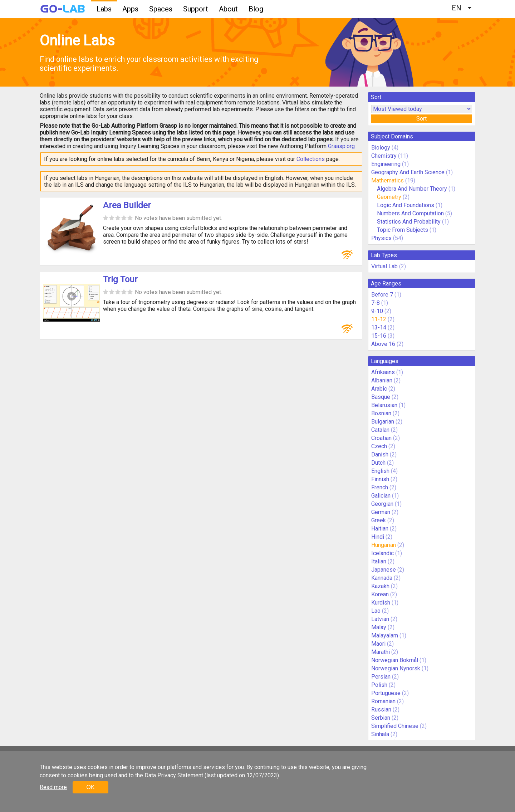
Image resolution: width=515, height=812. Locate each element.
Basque (381, 397)
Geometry (389, 197)
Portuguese (386, 693)
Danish (380, 454)
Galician (381, 496)
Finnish (380, 479)
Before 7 (382, 295)
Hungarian (384, 545)
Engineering (386, 164)
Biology (381, 148)
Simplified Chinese (395, 726)
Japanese (384, 570)
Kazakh (380, 586)
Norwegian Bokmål (395, 660)
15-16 (379, 336)
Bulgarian (383, 422)
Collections (311, 159)
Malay (379, 627)
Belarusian (384, 405)
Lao (376, 611)
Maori (378, 644)
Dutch (378, 463)
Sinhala (380, 734)
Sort (421, 119)
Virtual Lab (384, 266)
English (380, 471)
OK (90, 787)
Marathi (381, 652)
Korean (380, 594)
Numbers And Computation (410, 213)
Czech (379, 446)
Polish (379, 685)
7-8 (376, 303)
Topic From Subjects (403, 230)
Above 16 (383, 344)
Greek (379, 520)
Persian (381, 677)
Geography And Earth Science (408, 172)
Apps (130, 9)
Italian (379, 561)
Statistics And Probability (409, 222)
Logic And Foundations (406, 205)
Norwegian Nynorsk (396, 668)
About (228, 9)
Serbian (381, 718)
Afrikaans (383, 372)
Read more (53, 787)
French (380, 487)
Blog (256, 9)
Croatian (381, 438)
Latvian (380, 619)
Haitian (380, 529)
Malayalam (385, 635)
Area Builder (127, 205)
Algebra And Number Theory (412, 189)
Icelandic (382, 553)
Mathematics (388, 180)
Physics (381, 238)
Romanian (383, 701)
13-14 (379, 327)
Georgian (382, 504)
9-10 (377, 311)
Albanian (382, 380)
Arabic (379, 389)
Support (196, 9)
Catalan (380, 430)
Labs (104, 9)
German (381, 512)
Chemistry (384, 156)
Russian (381, 710)
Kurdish (381, 603)
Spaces (161, 9)
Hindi (378, 537)
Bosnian (381, 413)
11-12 (379, 319)
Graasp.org (341, 146)
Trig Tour (120, 279)
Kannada (382, 578)
